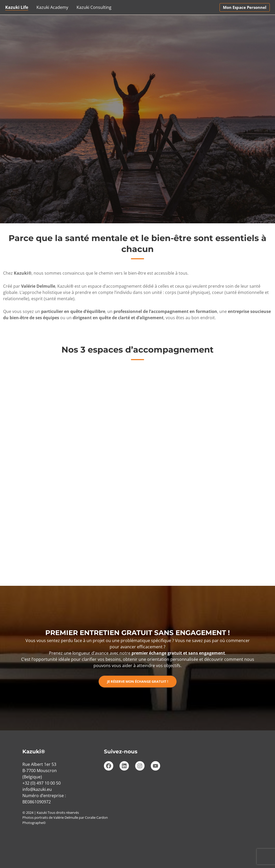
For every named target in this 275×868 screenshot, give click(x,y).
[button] (245, 7)
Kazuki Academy (52, 7)
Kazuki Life (17, 7)
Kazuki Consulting (94, 7)
